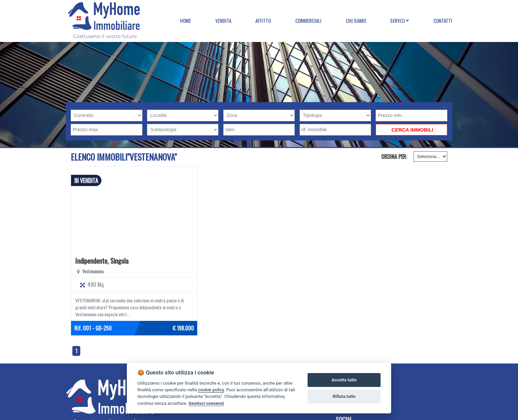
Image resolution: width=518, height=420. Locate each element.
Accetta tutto (344, 380)
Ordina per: (394, 157)
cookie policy (211, 390)
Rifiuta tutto (344, 396)
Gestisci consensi (206, 403)
